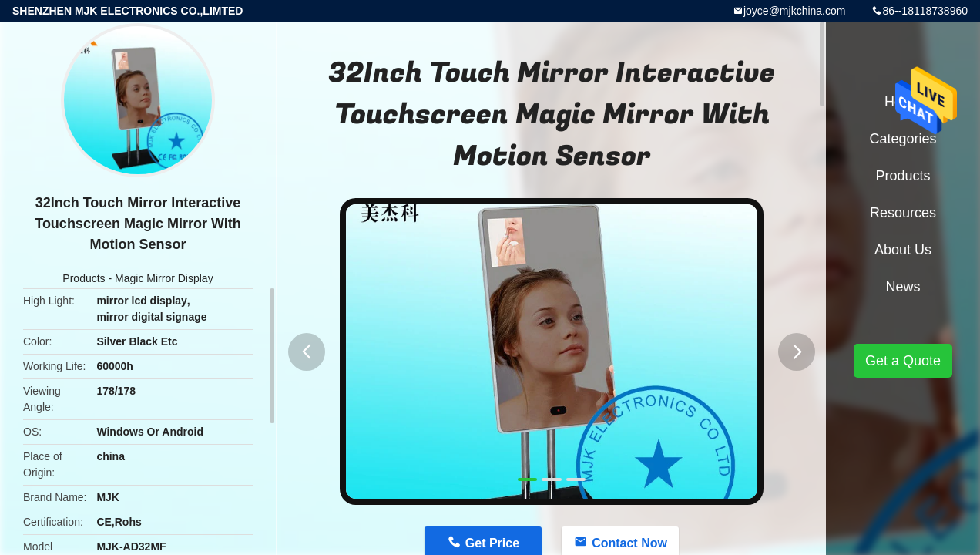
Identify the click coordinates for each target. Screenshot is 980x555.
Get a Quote (903, 361)
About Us (903, 250)
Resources (903, 213)
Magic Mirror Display (164, 278)
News (903, 287)
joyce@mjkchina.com (794, 11)
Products (84, 278)
